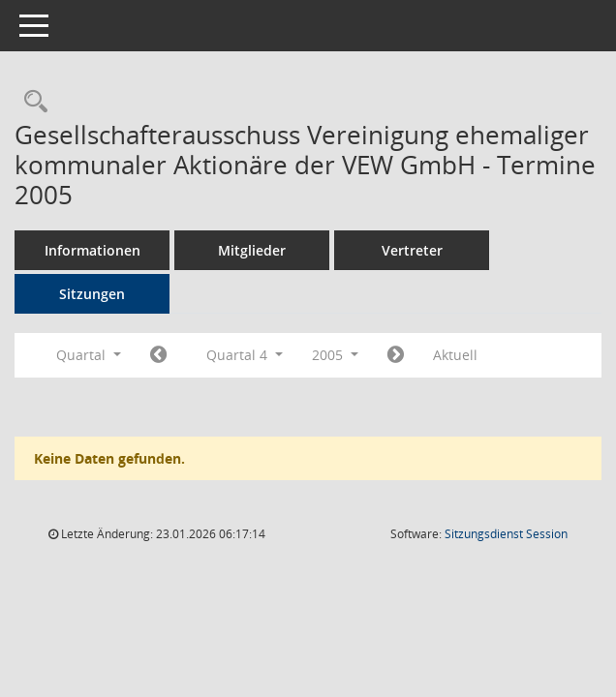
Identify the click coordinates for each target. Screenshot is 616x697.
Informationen (92, 250)
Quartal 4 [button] (245, 355)
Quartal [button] (89, 355)
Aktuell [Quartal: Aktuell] (455, 355)
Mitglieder (252, 250)
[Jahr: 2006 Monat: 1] (396, 355)
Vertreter (412, 250)
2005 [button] (335, 355)
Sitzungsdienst (506, 534)
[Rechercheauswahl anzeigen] (31, 102)
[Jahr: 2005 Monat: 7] (158, 355)
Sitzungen (92, 294)
